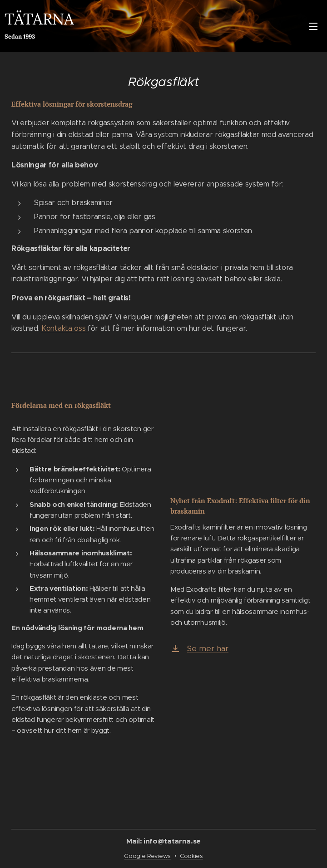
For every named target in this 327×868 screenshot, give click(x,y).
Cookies (191, 856)
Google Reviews (147, 856)
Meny (313, 26)
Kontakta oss (64, 328)
